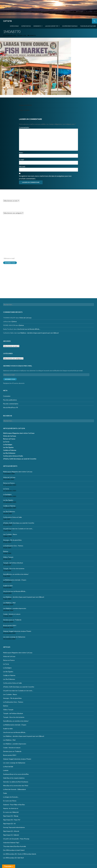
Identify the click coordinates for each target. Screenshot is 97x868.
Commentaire (25, 127)
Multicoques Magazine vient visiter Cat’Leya (19, 433)
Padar (5, 793)
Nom (21, 153)
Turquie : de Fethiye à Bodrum (13, 563)
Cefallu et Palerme (10, 450)
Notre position (26, 26)
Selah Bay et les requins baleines (14, 778)
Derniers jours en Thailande (12, 620)
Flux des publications (10, 283)
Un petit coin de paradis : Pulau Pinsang (16, 839)
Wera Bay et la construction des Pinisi (16, 786)
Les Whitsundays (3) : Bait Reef (13, 858)
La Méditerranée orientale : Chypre (15, 580)
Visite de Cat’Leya (25, 226)
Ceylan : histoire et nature (12, 614)
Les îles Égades (8, 447)
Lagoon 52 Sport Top (52, 26)
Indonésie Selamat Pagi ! (11, 843)
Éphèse (14, 230)
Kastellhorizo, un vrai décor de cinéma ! (16, 574)
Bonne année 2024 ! (10, 625)
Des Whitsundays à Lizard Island (14, 850)
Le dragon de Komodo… (11, 797)
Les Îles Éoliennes (9, 453)
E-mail (22, 159)
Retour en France (9, 439)
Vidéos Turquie (8, 557)
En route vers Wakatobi (11, 812)
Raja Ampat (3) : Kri (9, 824)
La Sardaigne (8, 444)
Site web (22, 166)
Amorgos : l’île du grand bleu (12, 540)
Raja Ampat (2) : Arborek (11, 831)
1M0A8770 (32, 35)
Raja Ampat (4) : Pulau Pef (12, 820)
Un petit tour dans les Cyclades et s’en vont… (18, 529)
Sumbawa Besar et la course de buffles (16, 774)
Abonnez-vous (10, 263)
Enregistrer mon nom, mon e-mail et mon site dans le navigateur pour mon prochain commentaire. (45, 177)
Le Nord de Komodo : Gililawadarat (15, 789)
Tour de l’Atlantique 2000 (88, 26)
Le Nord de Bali (8, 767)
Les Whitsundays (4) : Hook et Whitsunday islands (20, 854)
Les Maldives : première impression (15, 608)
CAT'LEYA (8, 21)
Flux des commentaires (11, 287)
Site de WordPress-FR (11, 291)
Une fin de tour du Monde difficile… (29, 237)
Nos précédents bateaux (70, 26)
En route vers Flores (10, 801)
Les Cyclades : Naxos (10, 534)
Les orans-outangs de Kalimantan (14, 637)
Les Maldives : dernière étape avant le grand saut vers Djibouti (38, 241)
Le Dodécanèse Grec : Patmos (13, 546)
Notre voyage (14, 26)
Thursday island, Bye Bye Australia (15, 846)
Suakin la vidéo (8, 586)
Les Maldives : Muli (9, 603)
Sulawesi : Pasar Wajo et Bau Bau (14, 805)
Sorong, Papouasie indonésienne (14, 827)
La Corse (6, 442)
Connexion (7, 280)
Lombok (6, 770)
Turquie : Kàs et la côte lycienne (14, 568)
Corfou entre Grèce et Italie (13, 456)
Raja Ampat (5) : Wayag (11, 816)
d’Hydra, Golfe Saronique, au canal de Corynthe (20, 459)
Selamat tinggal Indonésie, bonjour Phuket (17, 631)
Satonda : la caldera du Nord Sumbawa (16, 782)
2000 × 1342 (23, 35)
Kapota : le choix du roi (11, 808)
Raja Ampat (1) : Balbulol (11, 835)
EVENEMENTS (37, 26)
